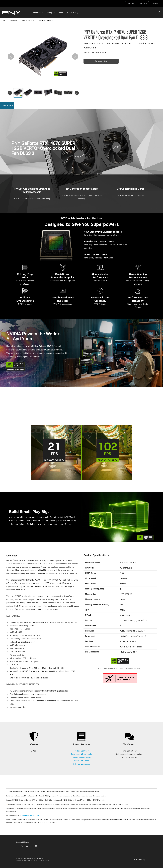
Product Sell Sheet (81, 751)
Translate (155, 4)
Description (7, 105)
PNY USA (131, 3)
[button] (75, 56)
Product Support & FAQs (81, 757)
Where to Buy (72, 13)
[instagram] (36, 846)
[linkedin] (31, 846)
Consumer (36, 13)
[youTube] (27, 846)
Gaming (49, 13)
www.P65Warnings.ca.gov (31, 815)
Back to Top (141, 860)
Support (61, 13)
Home (3, 20)
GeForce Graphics (45, 20)
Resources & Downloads (81, 754)
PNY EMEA (143, 3)
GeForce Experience (81, 764)
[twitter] (22, 846)
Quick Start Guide (81, 761)
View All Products (28, 20)
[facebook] (18, 846)
